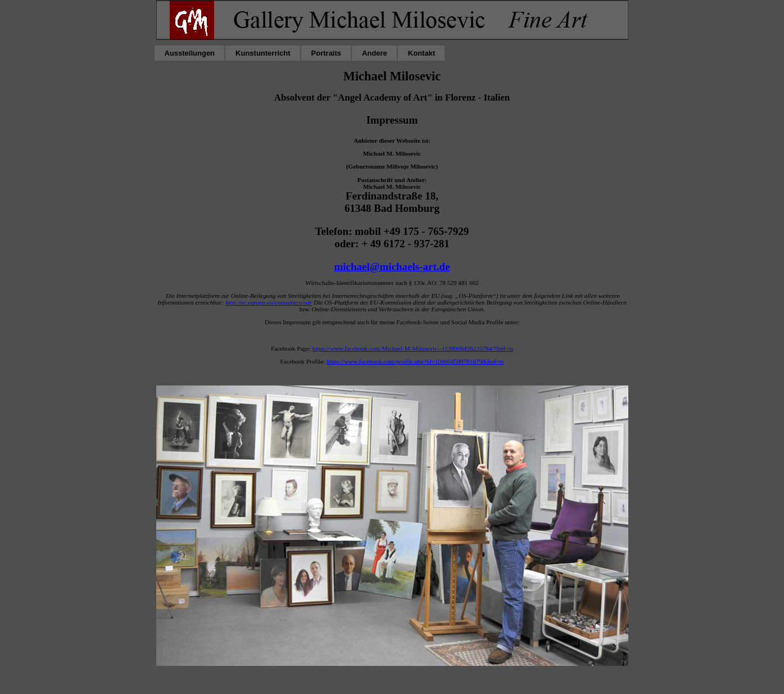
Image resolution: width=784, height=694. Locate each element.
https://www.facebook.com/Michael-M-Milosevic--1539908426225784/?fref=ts (413, 348)
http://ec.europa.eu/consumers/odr (269, 302)
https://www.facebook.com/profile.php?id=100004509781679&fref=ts (415, 361)
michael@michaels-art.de (392, 267)
